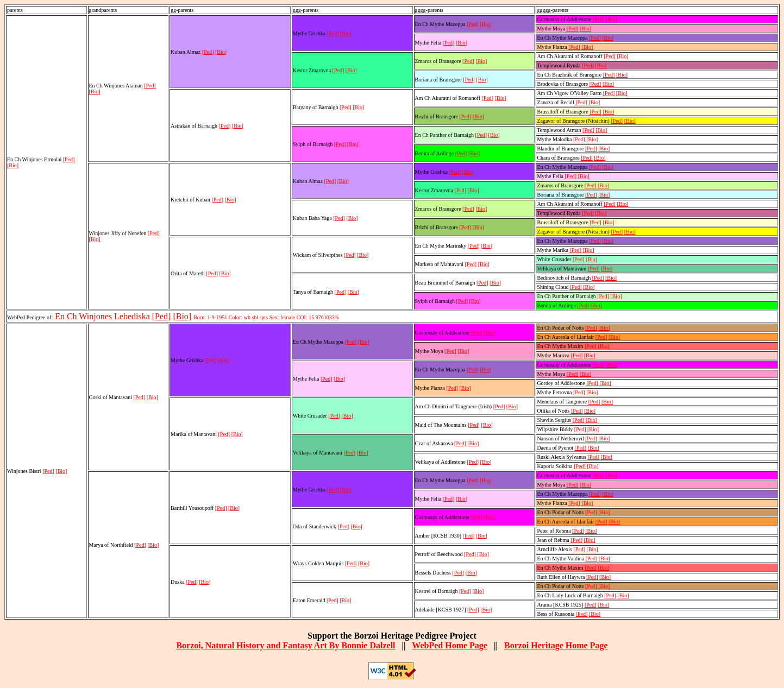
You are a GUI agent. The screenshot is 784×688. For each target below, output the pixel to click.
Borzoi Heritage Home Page (556, 645)
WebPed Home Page (450, 645)
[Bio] (13, 165)
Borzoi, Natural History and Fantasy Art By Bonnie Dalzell (286, 645)
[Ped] (69, 159)
